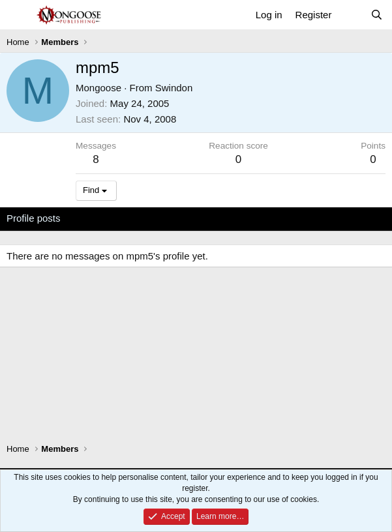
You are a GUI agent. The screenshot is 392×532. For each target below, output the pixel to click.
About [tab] (209, 218)
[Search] (377, 15)
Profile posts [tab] (34, 218)
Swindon (174, 88)
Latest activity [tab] (103, 218)
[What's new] (351, 15)
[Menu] (18, 15)
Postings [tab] (164, 218)
